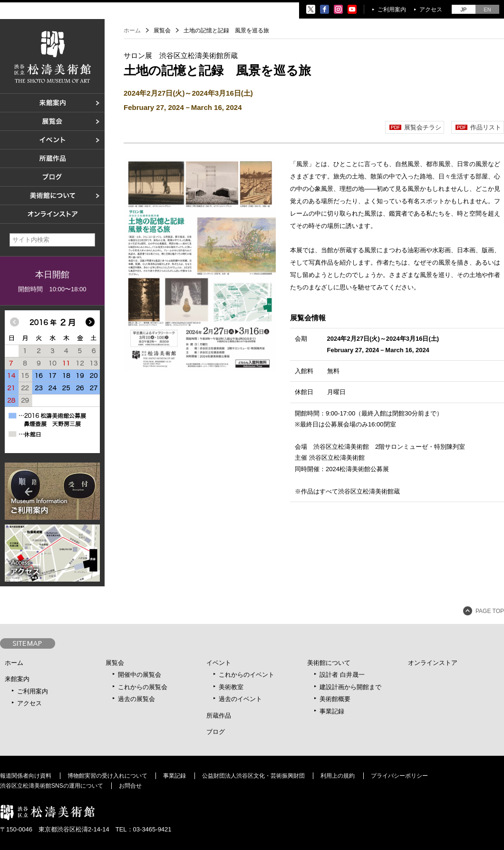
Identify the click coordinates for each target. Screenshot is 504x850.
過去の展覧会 (136, 699)
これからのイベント (247, 675)
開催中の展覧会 (140, 675)
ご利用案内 (392, 10)
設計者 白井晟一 (342, 675)
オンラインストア (433, 663)
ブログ (216, 732)
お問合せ (130, 786)
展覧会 (115, 663)
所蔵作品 (219, 716)
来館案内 (17, 679)
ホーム (132, 30)
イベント (219, 663)
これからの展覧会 (143, 687)
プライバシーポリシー (399, 776)
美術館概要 (335, 699)
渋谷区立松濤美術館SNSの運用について (52, 786)
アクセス (431, 10)
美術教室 (231, 687)
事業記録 (332, 711)
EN (487, 10)
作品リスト (486, 127)
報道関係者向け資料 (26, 776)
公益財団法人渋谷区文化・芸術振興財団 (253, 776)
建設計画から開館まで (350, 687)
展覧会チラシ (423, 127)
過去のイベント (240, 699)
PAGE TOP (490, 611)
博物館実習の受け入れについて (107, 776)
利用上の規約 (338, 776)
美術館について (329, 663)
